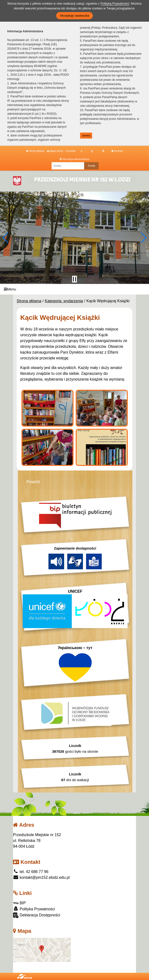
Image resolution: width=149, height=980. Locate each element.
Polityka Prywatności (34, 909)
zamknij (86, 136)
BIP (19, 903)
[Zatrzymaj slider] (74, 279)
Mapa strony (55, 151)
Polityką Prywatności (115, 3)
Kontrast (117, 151)
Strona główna (35, 151)
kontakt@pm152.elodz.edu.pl (41, 877)
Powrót (33, 482)
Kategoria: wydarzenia (64, 301)
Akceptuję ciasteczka (74, 16)
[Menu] (74, 289)
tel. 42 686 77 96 (31, 872)
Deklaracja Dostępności (37, 915)
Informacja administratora (75, 159)
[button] (6, 238)
